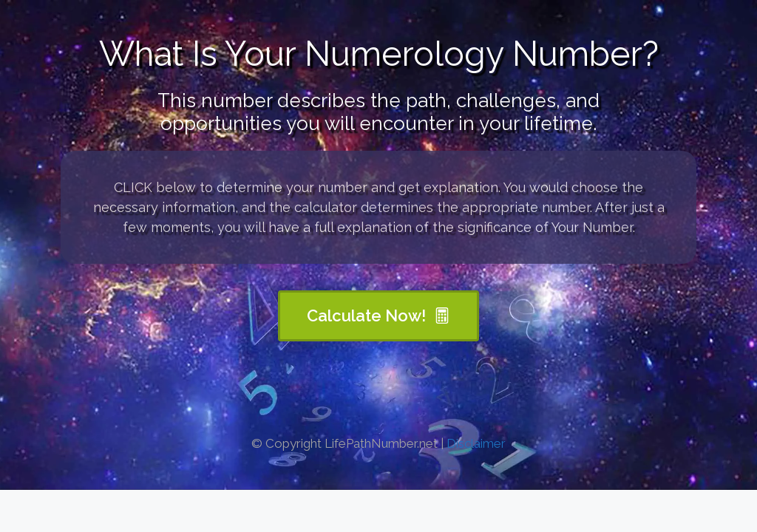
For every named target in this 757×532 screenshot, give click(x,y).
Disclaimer (476, 443)
